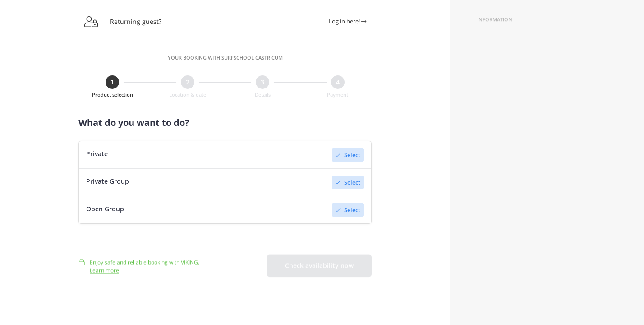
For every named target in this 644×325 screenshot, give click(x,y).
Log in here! (347, 21)
